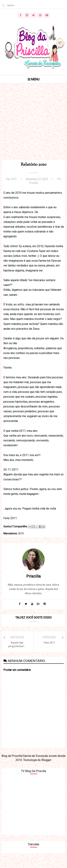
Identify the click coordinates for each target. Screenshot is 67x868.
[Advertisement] (33, 126)
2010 (14, 179)
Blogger (46, 760)
